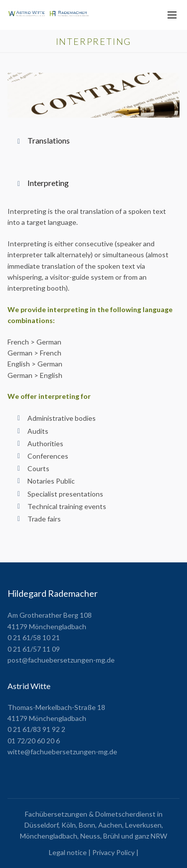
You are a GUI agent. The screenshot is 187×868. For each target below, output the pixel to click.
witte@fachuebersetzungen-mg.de (62, 752)
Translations (49, 140)
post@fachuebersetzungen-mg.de (61, 660)
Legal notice (68, 852)
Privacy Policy (113, 852)
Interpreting (48, 183)
